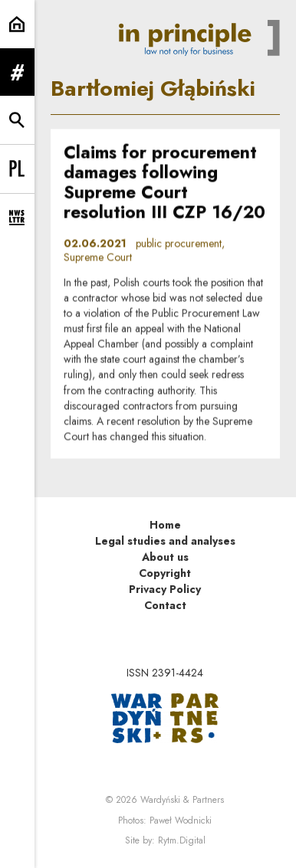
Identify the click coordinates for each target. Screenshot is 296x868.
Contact (165, 605)
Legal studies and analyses (165, 541)
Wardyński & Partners (182, 800)
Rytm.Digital (182, 840)
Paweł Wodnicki (181, 821)
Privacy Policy (165, 589)
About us (165, 557)
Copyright (165, 573)
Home (165, 525)
